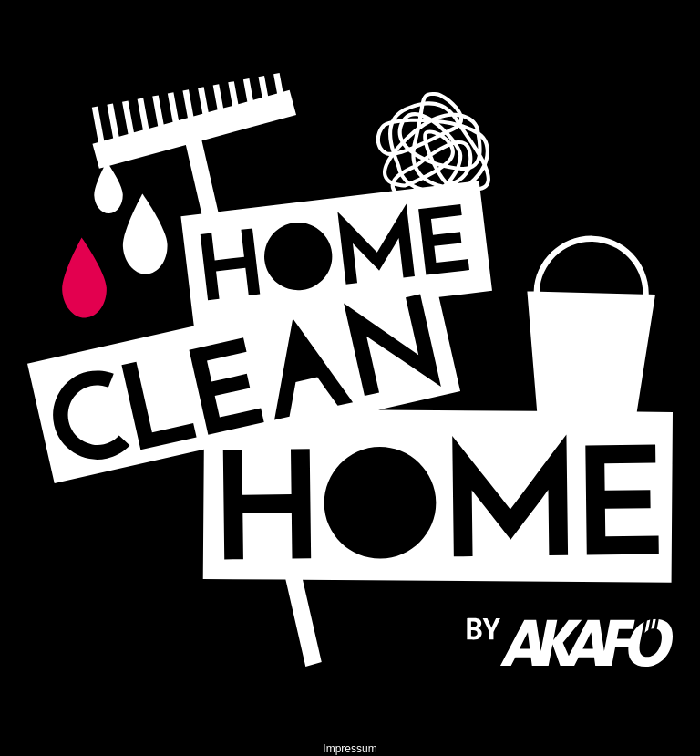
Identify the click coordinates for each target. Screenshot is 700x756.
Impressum (350, 749)
